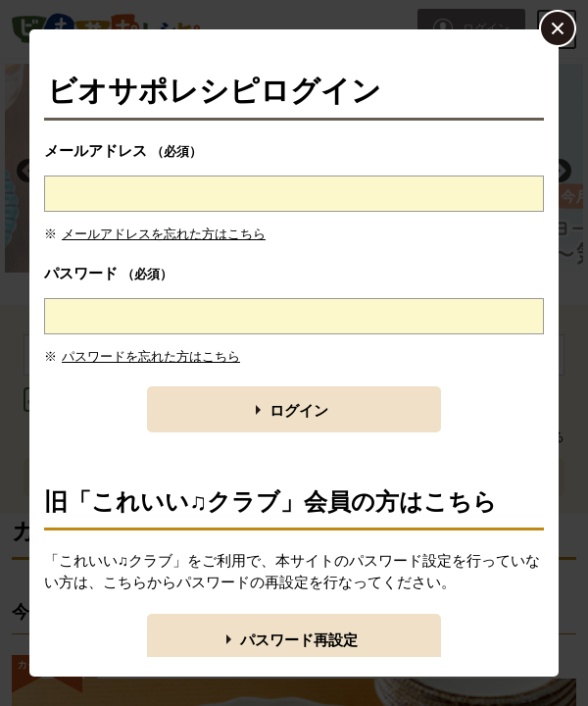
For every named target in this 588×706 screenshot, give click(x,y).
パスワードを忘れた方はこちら (151, 356)
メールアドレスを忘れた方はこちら (164, 234)
